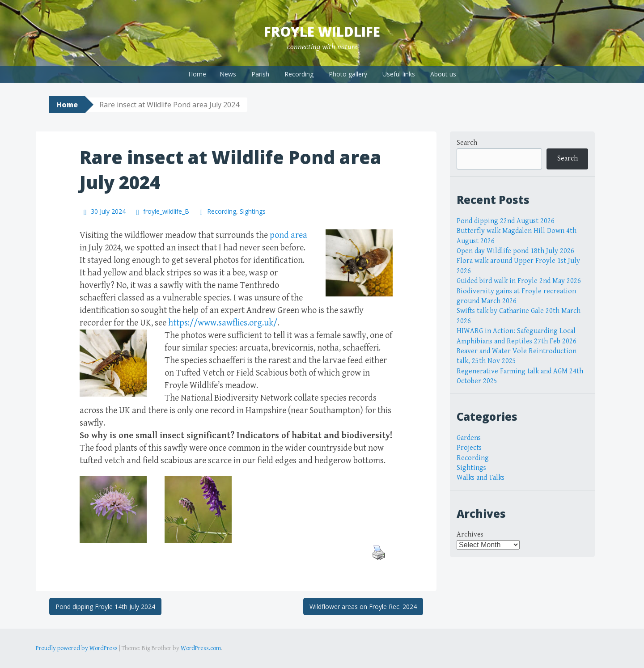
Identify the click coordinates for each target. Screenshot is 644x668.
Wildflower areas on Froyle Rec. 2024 (363, 607)
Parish (260, 74)
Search (467, 143)
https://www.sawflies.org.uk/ (223, 323)
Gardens (469, 438)
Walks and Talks (481, 478)
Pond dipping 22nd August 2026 (506, 221)
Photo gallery (348, 74)
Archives (470, 535)
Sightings (253, 211)
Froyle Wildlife (322, 32)
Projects (469, 448)
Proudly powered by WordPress (77, 648)
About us (443, 74)
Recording (299, 74)
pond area (288, 235)
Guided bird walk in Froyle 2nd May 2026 (519, 281)
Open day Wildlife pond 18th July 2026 (515, 251)
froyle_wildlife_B (166, 211)
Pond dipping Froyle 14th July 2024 (105, 607)
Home (197, 74)
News (228, 74)
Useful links (399, 74)
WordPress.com (201, 648)
